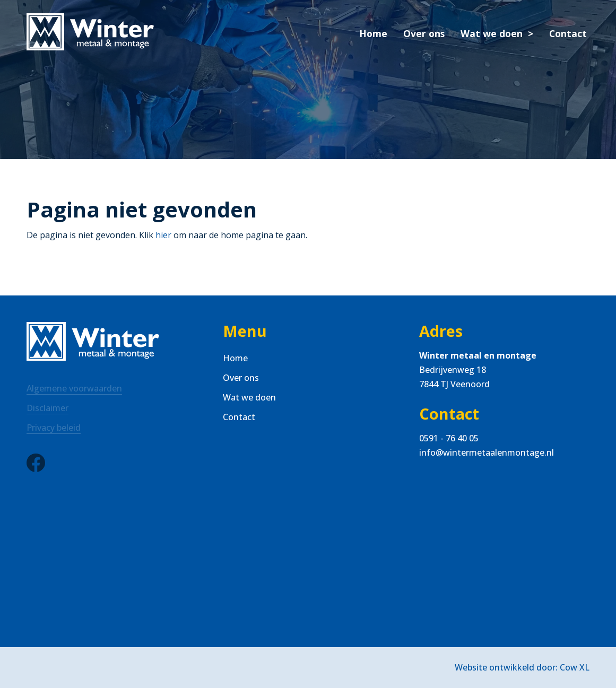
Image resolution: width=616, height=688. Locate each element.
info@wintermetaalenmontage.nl (487, 452)
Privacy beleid (54, 428)
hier (163, 235)
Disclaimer (47, 408)
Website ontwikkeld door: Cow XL (522, 667)
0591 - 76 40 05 (449, 438)
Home (373, 33)
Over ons (424, 33)
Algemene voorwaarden (74, 388)
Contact (568, 33)
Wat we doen (492, 33)
